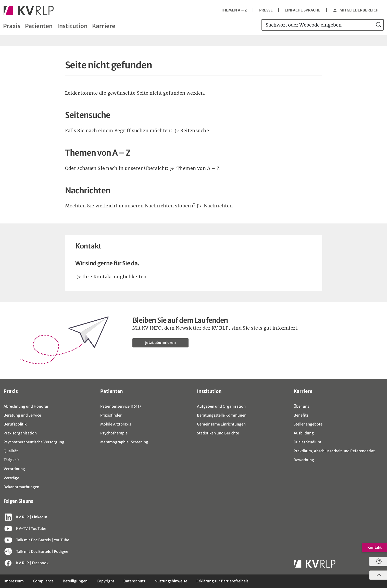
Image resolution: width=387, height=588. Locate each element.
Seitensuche (195, 130)
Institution (72, 26)
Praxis (12, 26)
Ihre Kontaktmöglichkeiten (114, 277)
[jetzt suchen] (379, 25)
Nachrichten (218, 206)
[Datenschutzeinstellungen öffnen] (377, 561)
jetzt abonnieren (161, 343)
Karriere (104, 26)
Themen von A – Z (197, 168)
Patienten (39, 26)
